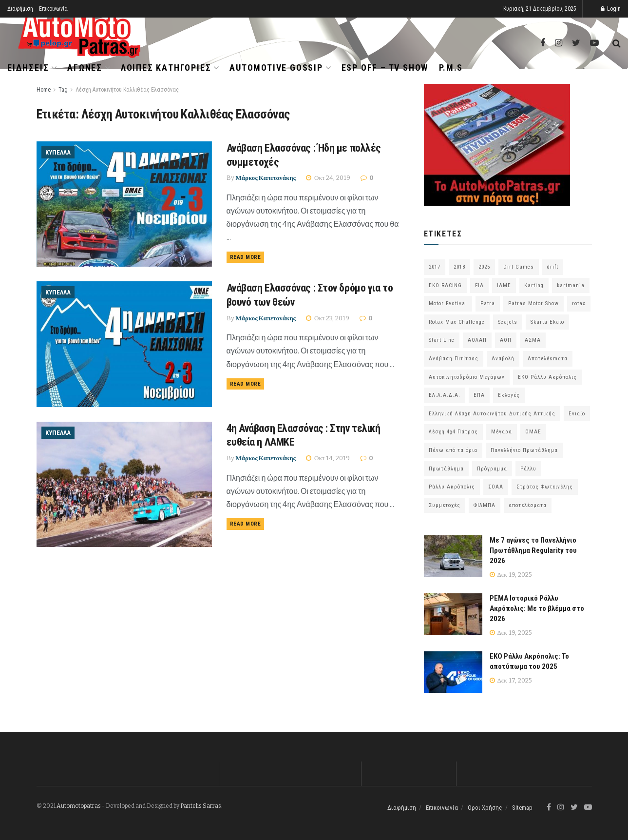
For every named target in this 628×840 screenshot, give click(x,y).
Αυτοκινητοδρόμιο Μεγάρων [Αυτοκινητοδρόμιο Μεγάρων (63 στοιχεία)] (467, 377)
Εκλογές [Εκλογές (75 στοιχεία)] (509, 395)
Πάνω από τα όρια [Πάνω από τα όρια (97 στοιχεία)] (453, 450)
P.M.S (451, 68)
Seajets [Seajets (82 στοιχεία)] (508, 322)
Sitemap (522, 808)
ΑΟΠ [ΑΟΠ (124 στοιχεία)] (506, 340)
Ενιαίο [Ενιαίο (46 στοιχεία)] (577, 414)
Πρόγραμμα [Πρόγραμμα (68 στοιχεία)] (492, 469)
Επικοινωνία (53, 9)
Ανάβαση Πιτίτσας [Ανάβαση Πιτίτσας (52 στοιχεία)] (454, 359)
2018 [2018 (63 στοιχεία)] (459, 267)
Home (44, 90)
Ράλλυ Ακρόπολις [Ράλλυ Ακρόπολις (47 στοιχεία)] (452, 487)
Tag (63, 90)
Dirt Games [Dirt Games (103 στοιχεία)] (519, 267)
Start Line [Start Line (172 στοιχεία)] (442, 340)
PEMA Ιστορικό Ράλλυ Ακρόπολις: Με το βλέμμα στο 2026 (537, 608)
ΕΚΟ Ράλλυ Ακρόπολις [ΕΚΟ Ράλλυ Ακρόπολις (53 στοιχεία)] (547, 377)
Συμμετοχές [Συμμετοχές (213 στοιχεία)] (445, 505)
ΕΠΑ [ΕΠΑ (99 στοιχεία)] (479, 395)
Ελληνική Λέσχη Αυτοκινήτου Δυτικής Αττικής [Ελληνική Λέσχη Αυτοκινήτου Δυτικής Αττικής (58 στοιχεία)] (492, 414)
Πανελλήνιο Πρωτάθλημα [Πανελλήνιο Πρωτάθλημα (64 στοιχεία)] (524, 450)
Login (611, 9)
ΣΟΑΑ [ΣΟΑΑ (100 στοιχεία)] (496, 487)
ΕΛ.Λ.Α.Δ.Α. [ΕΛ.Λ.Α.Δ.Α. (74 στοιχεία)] (445, 395)
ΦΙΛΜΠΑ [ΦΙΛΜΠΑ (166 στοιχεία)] (485, 505)
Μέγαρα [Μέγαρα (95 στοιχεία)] (502, 432)
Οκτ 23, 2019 (328, 318)
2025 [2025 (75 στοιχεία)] (484, 267)
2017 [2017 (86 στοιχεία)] (435, 267)
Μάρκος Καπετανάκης (266, 178)
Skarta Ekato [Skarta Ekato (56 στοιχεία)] (547, 322)
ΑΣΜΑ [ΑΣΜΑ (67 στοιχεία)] (533, 340)
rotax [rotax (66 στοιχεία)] (579, 303)
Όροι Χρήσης (485, 808)
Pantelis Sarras (201, 806)
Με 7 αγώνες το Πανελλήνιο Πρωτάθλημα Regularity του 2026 (533, 550)
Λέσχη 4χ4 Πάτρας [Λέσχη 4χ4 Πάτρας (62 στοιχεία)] (453, 432)
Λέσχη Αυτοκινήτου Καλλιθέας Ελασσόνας (127, 90)
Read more (246, 257)
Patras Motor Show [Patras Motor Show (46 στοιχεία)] (533, 303)
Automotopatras (79, 806)
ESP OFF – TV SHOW (385, 68)
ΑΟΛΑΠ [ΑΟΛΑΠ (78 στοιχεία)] (477, 340)
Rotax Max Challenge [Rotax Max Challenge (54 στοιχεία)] (457, 322)
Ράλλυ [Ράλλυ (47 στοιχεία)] (528, 469)
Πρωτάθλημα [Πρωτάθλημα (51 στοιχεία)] (446, 469)
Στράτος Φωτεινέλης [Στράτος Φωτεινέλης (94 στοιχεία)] (545, 487)
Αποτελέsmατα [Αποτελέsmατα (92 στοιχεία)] (548, 359)
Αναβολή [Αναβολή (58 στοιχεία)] (503, 359)
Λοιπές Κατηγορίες (166, 68)
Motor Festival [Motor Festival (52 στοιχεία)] (448, 303)
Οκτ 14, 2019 (328, 458)
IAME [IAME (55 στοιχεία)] (504, 285)
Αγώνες (85, 68)
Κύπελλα (58, 152)
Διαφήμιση (20, 9)
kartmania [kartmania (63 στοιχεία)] (571, 285)
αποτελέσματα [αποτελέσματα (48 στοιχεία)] (528, 505)
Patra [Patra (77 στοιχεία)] (488, 303)
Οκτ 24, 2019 (328, 178)
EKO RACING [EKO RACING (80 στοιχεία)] (445, 285)
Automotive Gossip (276, 68)
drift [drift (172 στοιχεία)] (553, 267)
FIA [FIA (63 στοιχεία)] (479, 285)
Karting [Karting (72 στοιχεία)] (534, 285)
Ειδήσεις (28, 68)
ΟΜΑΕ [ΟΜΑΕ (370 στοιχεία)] (533, 432)
